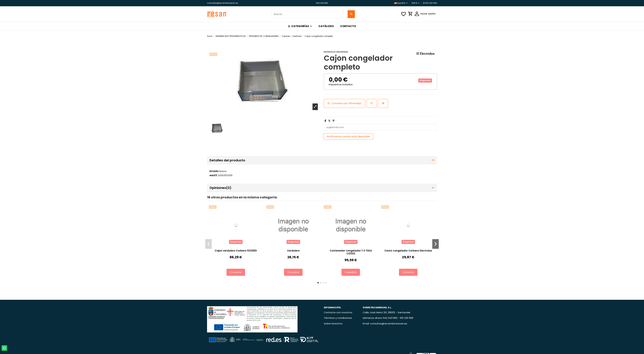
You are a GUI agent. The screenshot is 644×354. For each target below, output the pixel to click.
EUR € (416, 3)
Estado (214, 171)
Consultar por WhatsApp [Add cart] (345, 103)
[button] (300, 26)
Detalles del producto (322, 160)
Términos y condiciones (338, 318)
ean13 (213, 175)
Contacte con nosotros (338, 312)
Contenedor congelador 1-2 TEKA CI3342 (351, 252)
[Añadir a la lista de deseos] (372, 103)
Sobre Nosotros (333, 324)
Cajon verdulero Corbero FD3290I (236, 251)
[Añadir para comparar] (383, 103)
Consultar (236, 272)
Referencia (330, 52)
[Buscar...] (351, 14)
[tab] (322, 160)
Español (401, 3)
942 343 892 (322, 3)
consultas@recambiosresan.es (223, 3)
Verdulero (293, 251)
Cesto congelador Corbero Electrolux (408, 251)
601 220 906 (430, 3)
